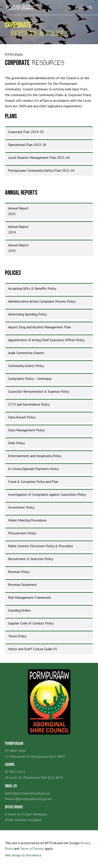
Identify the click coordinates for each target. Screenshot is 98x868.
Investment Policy (21, 507)
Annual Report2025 (18, 211)
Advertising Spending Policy (27, 314)
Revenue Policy (19, 572)
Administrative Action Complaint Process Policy (42, 301)
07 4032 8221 (15, 772)
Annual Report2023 (18, 248)
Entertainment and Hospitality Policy (35, 456)
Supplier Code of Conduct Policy (31, 623)
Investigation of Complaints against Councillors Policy (47, 494)
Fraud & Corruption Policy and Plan (33, 482)
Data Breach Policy (22, 417)
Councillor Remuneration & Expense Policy (39, 391)
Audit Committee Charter (26, 353)
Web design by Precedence (23, 855)
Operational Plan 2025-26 (27, 145)
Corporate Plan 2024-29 (26, 132)
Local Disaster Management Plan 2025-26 (39, 158)
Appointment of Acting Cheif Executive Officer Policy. (46, 340)
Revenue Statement (23, 585)
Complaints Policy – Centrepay (30, 379)
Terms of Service (32, 848)
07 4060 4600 (15, 751)
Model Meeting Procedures (27, 520)
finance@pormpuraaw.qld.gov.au (28, 799)
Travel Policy (17, 636)
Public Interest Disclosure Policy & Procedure (41, 546)
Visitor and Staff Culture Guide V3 (33, 649)
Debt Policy (16, 443)
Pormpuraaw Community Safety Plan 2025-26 (41, 170)
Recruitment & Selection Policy (31, 559)
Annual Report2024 (18, 229)
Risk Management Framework (29, 597)
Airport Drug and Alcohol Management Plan (39, 327)
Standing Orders (19, 610)
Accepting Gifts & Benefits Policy (32, 288)
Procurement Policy (22, 533)
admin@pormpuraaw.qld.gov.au (27, 793)
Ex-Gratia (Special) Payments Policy (33, 469)
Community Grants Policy (26, 366)
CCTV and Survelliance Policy (29, 404)
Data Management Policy (26, 430)
